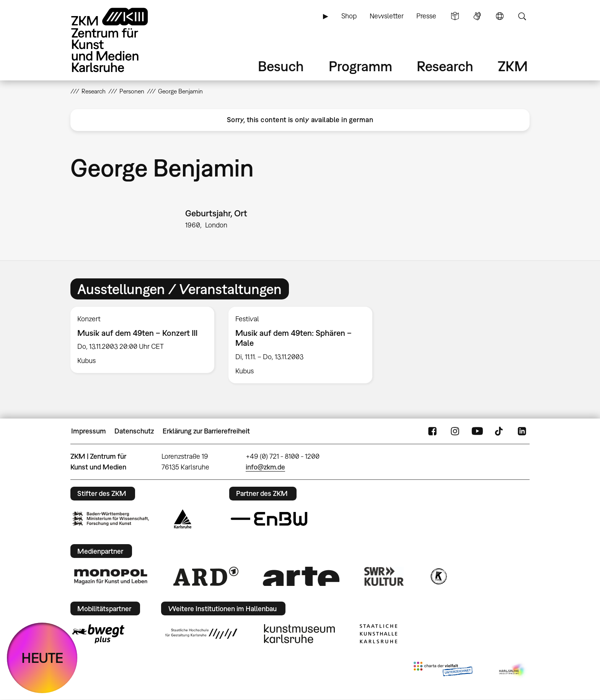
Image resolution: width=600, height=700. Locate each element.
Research (445, 66)
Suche (522, 16)
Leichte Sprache (455, 16)
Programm (360, 66)
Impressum (89, 431)
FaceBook (432, 431)
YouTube (477, 431)
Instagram (455, 431)
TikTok (500, 431)
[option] (143, 340)
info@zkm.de (265, 467)
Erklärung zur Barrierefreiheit (206, 431)
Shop (349, 16)
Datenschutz (134, 431)
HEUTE (42, 658)
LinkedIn (522, 431)
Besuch (281, 66)
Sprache (500, 16)
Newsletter (387, 16)
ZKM (513, 66)
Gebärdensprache (477, 16)
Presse (426, 16)
